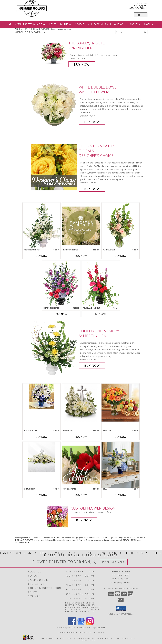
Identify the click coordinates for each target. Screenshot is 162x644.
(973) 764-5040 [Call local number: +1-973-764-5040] (141, 8)
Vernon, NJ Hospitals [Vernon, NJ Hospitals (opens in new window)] (95, 628)
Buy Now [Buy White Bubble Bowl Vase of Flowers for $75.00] (92, 122)
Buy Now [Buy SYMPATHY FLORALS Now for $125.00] (81, 256)
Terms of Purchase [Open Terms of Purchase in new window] (125, 638)
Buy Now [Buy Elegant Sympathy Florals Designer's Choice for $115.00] (92, 189)
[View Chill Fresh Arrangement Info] (120, 465)
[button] (141, 15)
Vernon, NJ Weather (67, 632)
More (149, 24)
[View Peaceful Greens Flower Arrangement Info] (120, 226)
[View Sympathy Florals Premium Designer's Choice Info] (81, 226)
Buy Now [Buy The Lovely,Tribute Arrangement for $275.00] (82, 64)
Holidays (119, 24)
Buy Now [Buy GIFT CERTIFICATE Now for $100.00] (81, 495)
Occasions (101, 24)
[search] (145, 32)
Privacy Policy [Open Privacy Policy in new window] (104, 638)
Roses (53, 24)
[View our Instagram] (90, 625)
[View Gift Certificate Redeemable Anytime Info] (81, 465)
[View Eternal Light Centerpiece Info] (42, 457)
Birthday (66, 24)
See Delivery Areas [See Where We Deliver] (114, 562)
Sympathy (83, 24)
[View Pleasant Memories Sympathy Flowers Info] (61, 284)
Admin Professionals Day (30, 24)
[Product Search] (129, 32)
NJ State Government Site (92, 632)
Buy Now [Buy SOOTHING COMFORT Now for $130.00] (42, 256)
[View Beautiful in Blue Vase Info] (42, 396)
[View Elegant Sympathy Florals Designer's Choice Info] (54, 167)
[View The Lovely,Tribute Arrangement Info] (54, 54)
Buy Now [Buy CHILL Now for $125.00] (120, 495)
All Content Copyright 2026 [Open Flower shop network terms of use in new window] (56, 638)
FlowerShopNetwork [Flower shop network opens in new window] (83, 638)
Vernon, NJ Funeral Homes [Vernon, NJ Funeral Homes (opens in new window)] (69, 628)
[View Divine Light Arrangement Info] (81, 403)
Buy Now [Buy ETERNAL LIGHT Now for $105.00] (42, 495)
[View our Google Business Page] (81, 625)
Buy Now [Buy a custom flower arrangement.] (84, 520)
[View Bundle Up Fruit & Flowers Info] (120, 403)
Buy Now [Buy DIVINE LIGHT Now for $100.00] (81, 437)
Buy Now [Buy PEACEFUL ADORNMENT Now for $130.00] (101, 314)
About (135, 24)
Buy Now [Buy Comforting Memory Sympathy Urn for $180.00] (92, 365)
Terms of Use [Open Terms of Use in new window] (89, 640)
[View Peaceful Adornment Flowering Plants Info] (101, 284)
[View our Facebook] (72, 625)
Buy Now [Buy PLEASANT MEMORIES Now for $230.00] (61, 314)
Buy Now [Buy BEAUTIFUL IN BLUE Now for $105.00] (42, 437)
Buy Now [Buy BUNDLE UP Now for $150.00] (120, 437)
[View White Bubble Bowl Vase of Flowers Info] (54, 105)
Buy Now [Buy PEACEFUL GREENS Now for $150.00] (120, 256)
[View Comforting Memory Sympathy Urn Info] (54, 348)
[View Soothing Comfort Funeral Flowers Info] (42, 226)
